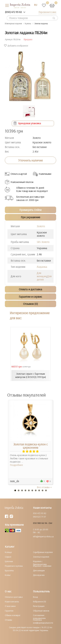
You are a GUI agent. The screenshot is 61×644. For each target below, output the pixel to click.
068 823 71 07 (39, 517)
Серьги (8, 557)
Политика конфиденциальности (43, 621)
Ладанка (42, 267)
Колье (8, 575)
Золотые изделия (41, 557)
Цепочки (9, 561)
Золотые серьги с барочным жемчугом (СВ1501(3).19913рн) (30, 375)
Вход (35, 597)
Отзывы (8, 620)
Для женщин (42, 275)
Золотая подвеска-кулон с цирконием (30, 446)
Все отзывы (44, 487)
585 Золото (43, 242)
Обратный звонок (41, 611)
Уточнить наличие (30, 160)
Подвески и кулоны (14, 566)
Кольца (8, 552)
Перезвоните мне (47, 12)
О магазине (10, 606)
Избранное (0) (40, 602)
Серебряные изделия (43, 552)
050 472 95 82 (40, 513)
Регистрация (39, 606)
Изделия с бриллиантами (40, 563)
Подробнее (16, 465)
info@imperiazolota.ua (43, 536)
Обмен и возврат (13, 615)
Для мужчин (39, 575)
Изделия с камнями (42, 566)
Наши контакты (12, 602)
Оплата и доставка (14, 597)
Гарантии (9, 611)
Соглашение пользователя (39, 617)
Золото (41, 226)
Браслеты (9, 570)
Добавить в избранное (16, 46)
